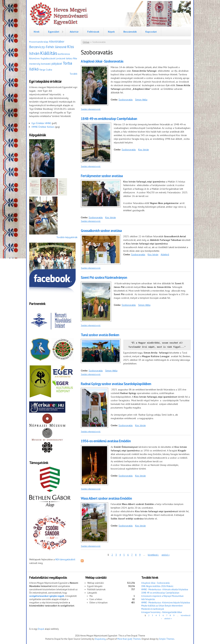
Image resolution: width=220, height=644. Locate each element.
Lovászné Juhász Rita (66, 58)
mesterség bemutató (40, 64)
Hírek (37, 32)
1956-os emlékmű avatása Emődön (106, 441)
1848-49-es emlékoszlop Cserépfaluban (109, 119)
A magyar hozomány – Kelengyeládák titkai (162, 612)
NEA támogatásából (65, 559)
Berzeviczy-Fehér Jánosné (48, 47)
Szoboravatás (126, 100)
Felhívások (93, 32)
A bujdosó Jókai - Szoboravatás (102, 61)
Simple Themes (167, 639)
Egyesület (54, 32)
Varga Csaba (46, 70)
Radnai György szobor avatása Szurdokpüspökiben (116, 384)
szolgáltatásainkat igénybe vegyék (47, 596)
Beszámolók (130, 32)
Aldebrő (165, 254)
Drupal (41, 629)
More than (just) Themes (129, 639)
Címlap (86, 42)
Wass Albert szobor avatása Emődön (106, 498)
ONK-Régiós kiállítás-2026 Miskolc (157, 586)
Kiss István (144, 150)
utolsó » (166, 555)
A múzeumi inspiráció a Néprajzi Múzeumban (162, 596)
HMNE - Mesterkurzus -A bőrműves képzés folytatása (166, 602)
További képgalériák (67, 237)
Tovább (73, 74)
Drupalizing (100, 639)
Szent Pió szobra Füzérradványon (104, 277)
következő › (153, 555)
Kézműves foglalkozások (42, 58)
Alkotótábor (57, 42)
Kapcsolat (151, 32)
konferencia (64, 54)
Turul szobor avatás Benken (100, 335)
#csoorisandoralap (39, 42)
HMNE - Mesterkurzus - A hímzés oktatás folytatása (165, 589)
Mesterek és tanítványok (153, 609)
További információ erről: (91, 109)
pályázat (57, 64)
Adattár (74, 32)
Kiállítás (49, 53)
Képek (111, 32)
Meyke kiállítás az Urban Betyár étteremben (162, 606)
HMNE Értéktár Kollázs (43, 127)
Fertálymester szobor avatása (102, 176)
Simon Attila (141, 100)
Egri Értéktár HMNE (41, 123)
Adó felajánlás (148, 599)
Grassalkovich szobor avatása (101, 231)
